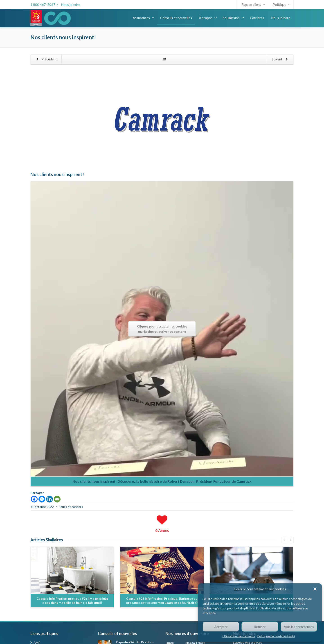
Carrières (257, 18)
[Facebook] (34, 499)
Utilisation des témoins (239, 636)
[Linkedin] (49, 499)
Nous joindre (71, 4)
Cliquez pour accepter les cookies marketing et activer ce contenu (162, 329)
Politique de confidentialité (276, 636)
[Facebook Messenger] (42, 499)
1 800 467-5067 (43, 4)
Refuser (260, 627)
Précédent (46, 60)
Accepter (221, 627)
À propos (208, 18)
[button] (315, 589)
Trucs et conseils (71, 507)
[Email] (57, 499)
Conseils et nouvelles (176, 18)
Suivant (281, 60)
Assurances (144, 18)
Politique (281, 4)
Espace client (253, 4)
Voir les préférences (299, 627)
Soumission (233, 18)
